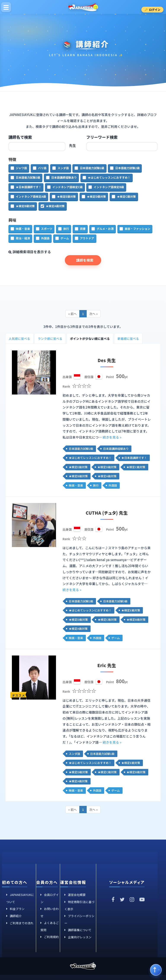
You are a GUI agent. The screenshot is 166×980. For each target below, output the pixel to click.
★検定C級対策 (126, 196)
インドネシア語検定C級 (67, 187)
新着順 (128, 339)
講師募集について (80, 930)
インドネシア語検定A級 (31, 196)
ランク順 (50, 339)
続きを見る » (112, 437)
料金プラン (17, 909)
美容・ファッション (137, 229)
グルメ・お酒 (105, 229)
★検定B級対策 (25, 206)
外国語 (45, 238)
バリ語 (42, 168)
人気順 (19, 339)
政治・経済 (23, 238)
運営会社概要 (77, 895)
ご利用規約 (51, 937)
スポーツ (47, 229)
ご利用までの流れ (22, 923)
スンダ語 (63, 168)
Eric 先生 (107, 665)
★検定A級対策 (55, 206)
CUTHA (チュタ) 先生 (107, 513)
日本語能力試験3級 (28, 177)
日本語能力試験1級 (92, 168)
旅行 (66, 229)
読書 (83, 229)
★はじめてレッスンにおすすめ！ (109, 177)
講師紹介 (16, 916)
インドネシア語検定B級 (109, 187)
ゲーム (65, 238)
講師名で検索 (20, 137)
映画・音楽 (23, 229)
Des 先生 (107, 360)
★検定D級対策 (96, 196)
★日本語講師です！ (29, 187)
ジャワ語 (21, 168)
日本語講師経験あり (64, 177)
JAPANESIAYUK (83, 7)
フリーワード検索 (102, 137)
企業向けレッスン (80, 937)
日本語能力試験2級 (127, 168)
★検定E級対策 (66, 196)
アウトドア (87, 238)
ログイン (155, 10)
